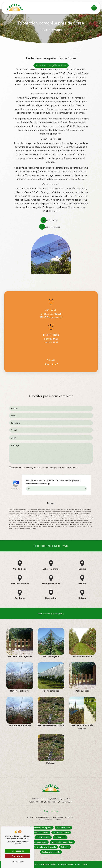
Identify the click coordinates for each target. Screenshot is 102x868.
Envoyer (51, 490)
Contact (57, 820)
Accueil (30, 817)
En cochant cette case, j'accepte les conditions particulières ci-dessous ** (45, 454)
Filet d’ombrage (43, 837)
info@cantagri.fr (51, 364)
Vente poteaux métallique (62, 842)
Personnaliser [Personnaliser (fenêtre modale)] (18, 861)
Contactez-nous (51, 227)
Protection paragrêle (51, 852)
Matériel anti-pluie (61, 832)
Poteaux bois (60, 837)
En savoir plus (51, 220)
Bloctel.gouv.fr (77, 513)
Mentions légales (60, 864)
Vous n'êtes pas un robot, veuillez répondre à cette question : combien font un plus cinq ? (53, 469)
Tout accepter (18, 851)
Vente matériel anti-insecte (45, 847)
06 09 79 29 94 (51, 342)
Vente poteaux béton (38, 842)
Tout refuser (18, 856)
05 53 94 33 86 (51, 339)
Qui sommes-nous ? (43, 817)
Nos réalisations (46, 820)
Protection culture (41, 832)
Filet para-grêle (63, 828)
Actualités (69, 817)
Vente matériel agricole (42, 828)
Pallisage (65, 847)
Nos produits (58, 817)
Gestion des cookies (78, 864)
